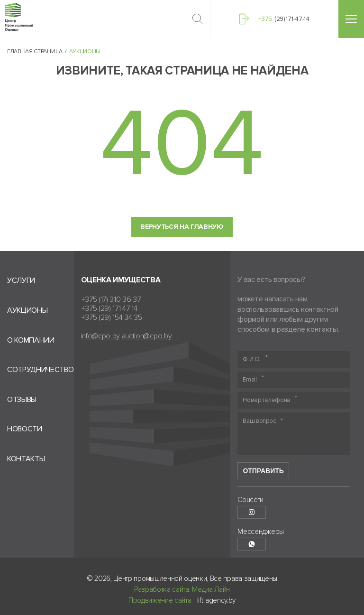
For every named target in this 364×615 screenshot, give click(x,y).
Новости (25, 429)
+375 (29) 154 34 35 (112, 318)
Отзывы (22, 400)
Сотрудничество (41, 370)
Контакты (26, 459)
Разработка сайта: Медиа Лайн (182, 589)
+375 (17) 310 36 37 (111, 300)
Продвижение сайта (160, 600)
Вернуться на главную (182, 227)
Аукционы (27, 311)
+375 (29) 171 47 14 (109, 309)
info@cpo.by (100, 336)
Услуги (21, 281)
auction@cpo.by (147, 336)
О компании (31, 340)
